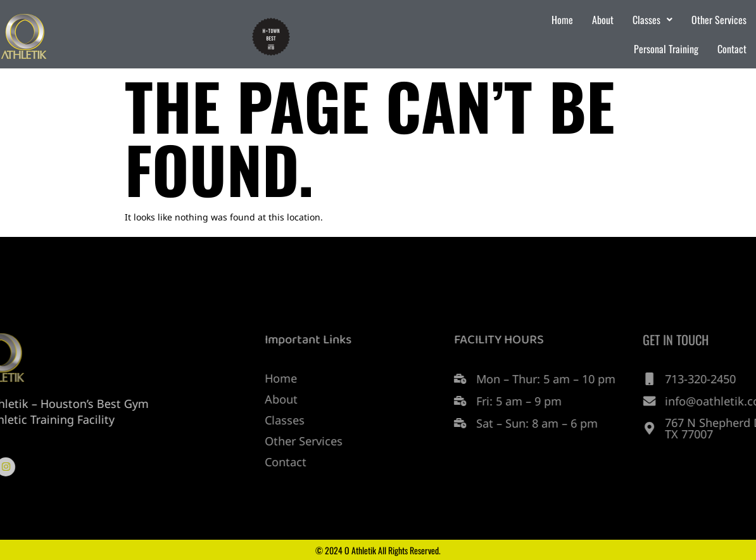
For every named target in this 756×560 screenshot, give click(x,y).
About (603, 20)
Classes (652, 20)
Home (562, 20)
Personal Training (666, 49)
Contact (732, 49)
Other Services (719, 20)
